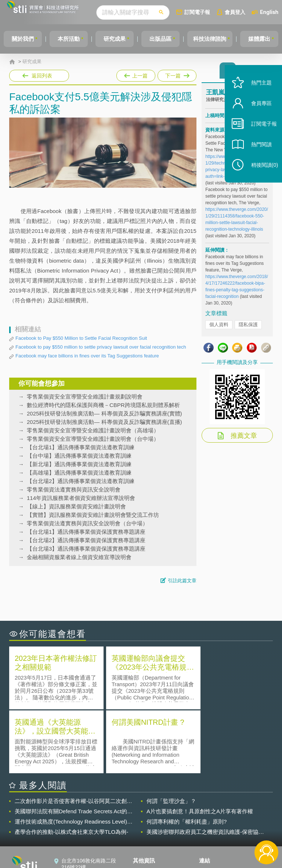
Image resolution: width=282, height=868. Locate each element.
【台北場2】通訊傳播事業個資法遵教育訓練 (81, 481)
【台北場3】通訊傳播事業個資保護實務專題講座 (86, 549)
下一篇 (176, 74)
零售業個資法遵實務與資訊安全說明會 (74, 489)
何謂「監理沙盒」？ (171, 736)
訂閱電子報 (211, 12)
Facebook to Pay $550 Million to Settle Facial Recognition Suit (81, 338)
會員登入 (249, 12)
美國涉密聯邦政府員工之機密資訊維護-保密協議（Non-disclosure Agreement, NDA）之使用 (205, 767)
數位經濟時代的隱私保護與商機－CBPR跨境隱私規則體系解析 (103, 405)
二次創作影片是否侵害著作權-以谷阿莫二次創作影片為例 (73, 736)
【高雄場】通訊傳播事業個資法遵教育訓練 (79, 473)
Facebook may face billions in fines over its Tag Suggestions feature (87, 356)
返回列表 (42, 76)
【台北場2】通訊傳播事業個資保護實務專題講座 (86, 540)
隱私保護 (248, 327)
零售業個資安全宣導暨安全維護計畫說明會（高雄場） (93, 430)
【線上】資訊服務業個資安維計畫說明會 (76, 506)
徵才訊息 (148, 817)
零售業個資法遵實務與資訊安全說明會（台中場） (87, 523)
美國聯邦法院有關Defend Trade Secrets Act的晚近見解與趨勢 (74, 747)
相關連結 (240, 807)
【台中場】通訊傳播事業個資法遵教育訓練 (79, 456)
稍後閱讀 (260, 175)
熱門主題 (257, 93)
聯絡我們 (148, 828)
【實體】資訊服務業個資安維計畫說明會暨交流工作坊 (93, 515)
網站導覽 (148, 838)
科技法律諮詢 (220, 39)
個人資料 (219, 327)
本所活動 (72, 39)
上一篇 (136, 74)
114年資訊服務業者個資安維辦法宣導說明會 (81, 498)
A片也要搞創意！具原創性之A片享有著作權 (200, 747)
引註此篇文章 (182, 581)
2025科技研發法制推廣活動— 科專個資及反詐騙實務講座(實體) (104, 413)
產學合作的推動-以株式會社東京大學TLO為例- (71, 767)
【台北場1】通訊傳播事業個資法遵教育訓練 (81, 447)
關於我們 (24, 39)
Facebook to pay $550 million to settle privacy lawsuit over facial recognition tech (101, 347)
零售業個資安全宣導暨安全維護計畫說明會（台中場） (93, 439)
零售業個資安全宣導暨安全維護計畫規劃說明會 (85, 397)
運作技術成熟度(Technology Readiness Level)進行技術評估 (74, 757)
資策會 (211, 807)
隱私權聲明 (150, 807)
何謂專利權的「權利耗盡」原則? (187, 757)
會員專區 (257, 113)
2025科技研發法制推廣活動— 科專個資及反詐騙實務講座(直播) (104, 422)
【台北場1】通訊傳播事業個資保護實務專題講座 (86, 532)
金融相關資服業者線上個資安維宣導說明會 (79, 557)
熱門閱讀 (257, 154)
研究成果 (120, 39)
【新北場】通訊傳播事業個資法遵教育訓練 (79, 464)
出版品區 (168, 39)
